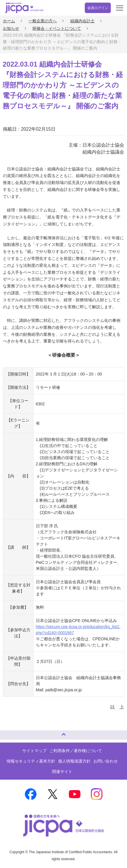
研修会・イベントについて (57, 28)
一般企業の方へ (43, 21)
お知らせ (11, 28)
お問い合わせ (106, 761)
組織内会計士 (82, 21)
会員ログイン (98, 8)
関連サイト (62, 772)
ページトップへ (10, 733)
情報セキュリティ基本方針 (31, 761)
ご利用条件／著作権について (76, 751)
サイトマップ (34, 751)
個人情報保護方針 (74, 761)
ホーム (9, 21)
